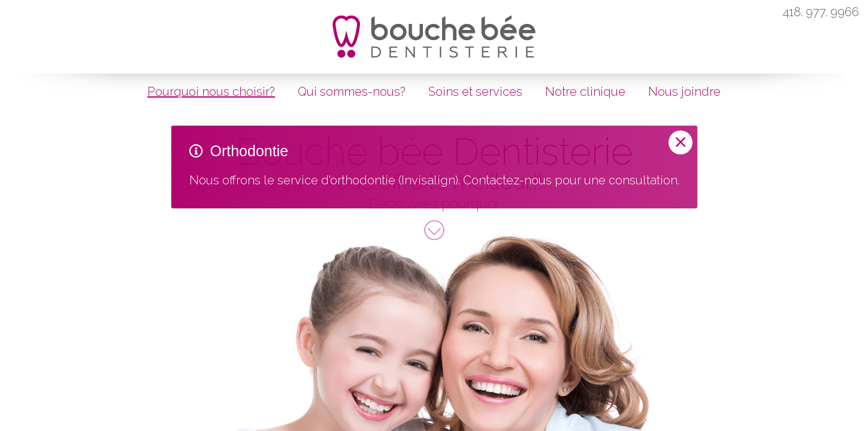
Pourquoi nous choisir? (211, 92)
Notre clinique (585, 92)
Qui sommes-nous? (352, 92)
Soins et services (475, 92)
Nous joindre (684, 92)
